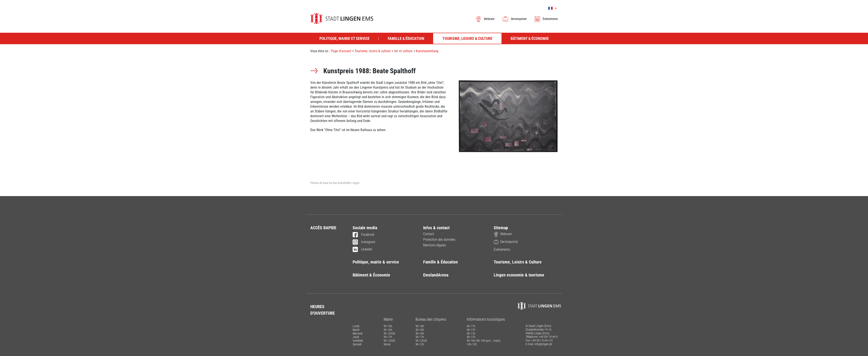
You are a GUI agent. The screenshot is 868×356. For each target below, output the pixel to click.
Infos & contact (436, 228)
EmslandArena (436, 275)
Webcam (485, 19)
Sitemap (501, 228)
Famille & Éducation (441, 262)
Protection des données (439, 240)
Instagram (364, 242)
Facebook (363, 235)
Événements (546, 19)
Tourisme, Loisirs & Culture (518, 262)
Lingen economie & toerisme (519, 275)
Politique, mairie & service (376, 262)
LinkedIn (362, 250)
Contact (429, 234)
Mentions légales (435, 245)
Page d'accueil (341, 51)
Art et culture (403, 51)
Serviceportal (514, 19)
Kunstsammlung (427, 51)
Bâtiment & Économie (371, 275)
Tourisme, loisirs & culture (373, 51)
